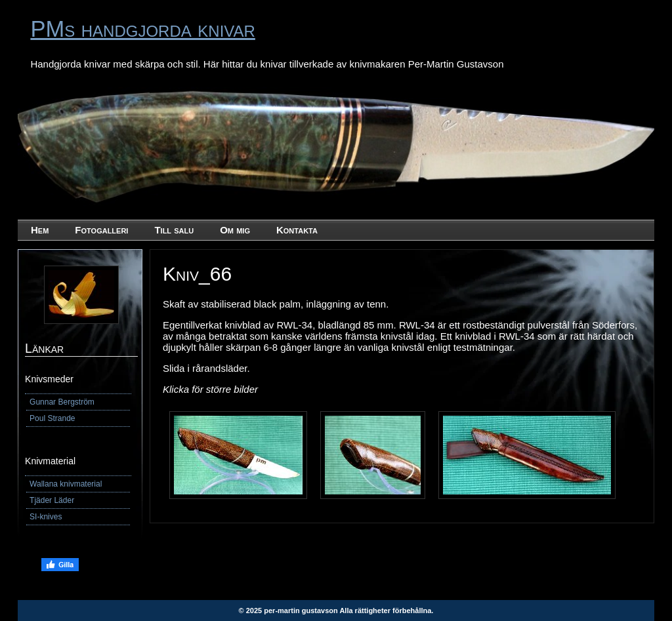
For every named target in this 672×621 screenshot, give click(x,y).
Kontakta (297, 230)
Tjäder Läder (52, 500)
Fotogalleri (101, 230)
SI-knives (46, 517)
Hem (40, 230)
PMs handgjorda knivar (143, 29)
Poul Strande (52, 418)
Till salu (174, 230)
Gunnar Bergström (62, 402)
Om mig (235, 230)
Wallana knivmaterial (66, 484)
